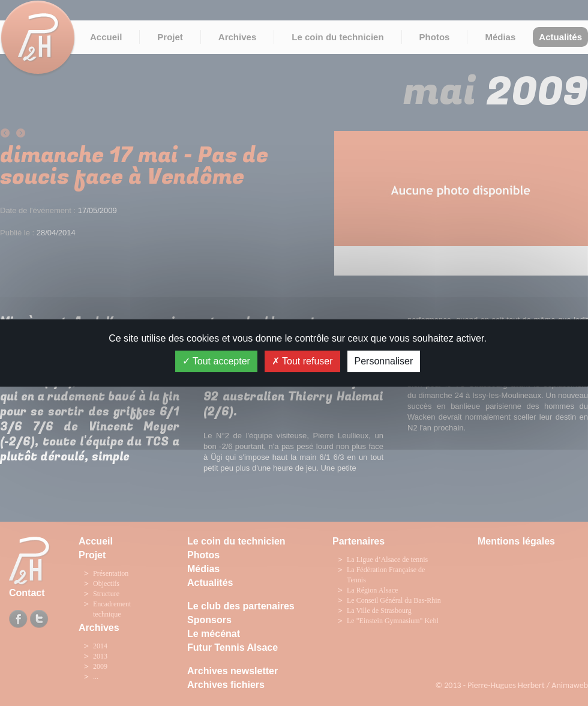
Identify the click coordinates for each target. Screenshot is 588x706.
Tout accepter (216, 361)
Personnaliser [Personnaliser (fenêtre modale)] (384, 361)
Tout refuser (302, 361)
